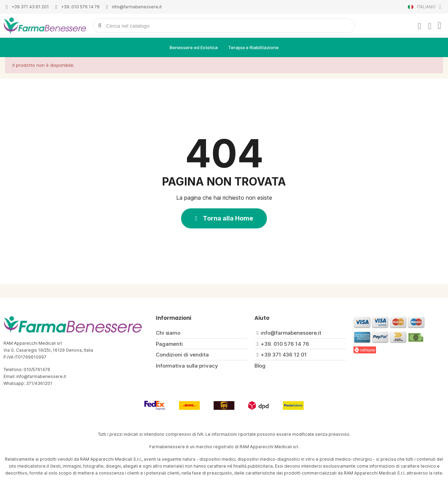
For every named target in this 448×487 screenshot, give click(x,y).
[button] (224, 218)
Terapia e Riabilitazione (253, 47)
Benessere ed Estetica (194, 47)
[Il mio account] (419, 26)
